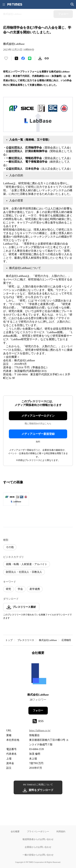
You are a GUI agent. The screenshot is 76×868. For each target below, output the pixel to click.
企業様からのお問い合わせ (38, 847)
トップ (9, 640)
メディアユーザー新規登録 (38, 434)
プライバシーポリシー (38, 831)
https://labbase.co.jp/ (40, 730)
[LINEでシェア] (30, 58)
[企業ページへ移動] (38, 675)
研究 (8, 589)
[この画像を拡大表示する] (16, 499)
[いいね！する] (6, 58)
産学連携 (35, 589)
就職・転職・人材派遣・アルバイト (27, 564)
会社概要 (15, 831)
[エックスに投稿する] (16, 58)
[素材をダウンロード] (40, 58)
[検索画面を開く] (72, 4)
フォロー (38, 710)
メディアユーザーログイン (38, 416)
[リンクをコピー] (47, 58)
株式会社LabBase (48, 640)
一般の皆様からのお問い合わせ (38, 855)
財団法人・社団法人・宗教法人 (24, 572)
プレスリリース (26, 640)
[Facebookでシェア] (23, 58)
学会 (20, 589)
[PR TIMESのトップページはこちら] (15, 4)
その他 (10, 547)
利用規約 (61, 831)
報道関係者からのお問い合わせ (38, 839)
